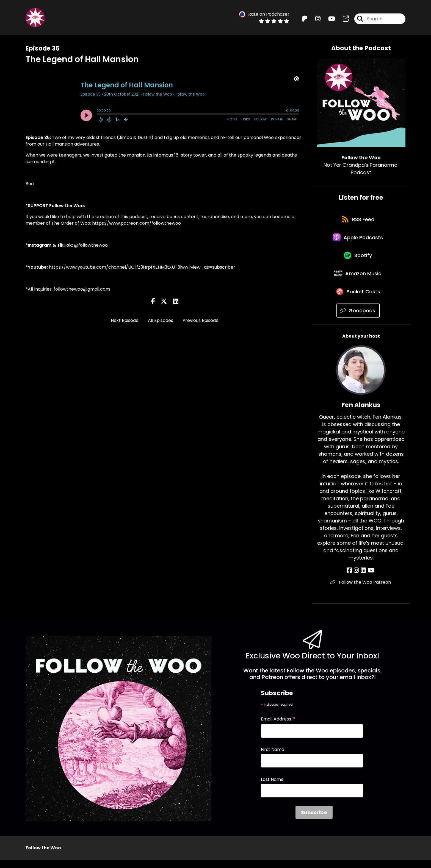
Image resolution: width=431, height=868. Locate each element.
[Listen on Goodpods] (358, 318)
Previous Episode (201, 320)
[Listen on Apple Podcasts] (358, 240)
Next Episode (125, 320)
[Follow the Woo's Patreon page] (305, 19)
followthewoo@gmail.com (82, 289)
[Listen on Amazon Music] (358, 279)
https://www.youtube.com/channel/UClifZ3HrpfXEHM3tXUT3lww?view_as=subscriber (142, 267)
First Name (273, 757)
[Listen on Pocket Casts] (358, 299)
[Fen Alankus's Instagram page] (357, 578)
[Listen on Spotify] (358, 260)
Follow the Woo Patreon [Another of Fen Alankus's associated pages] (361, 590)
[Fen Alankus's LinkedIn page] (363, 578)
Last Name (272, 787)
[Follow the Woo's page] (342, 19)
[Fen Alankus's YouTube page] (370, 578)
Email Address (278, 727)
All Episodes (161, 320)
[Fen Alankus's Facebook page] (351, 578)
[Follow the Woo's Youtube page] (328, 19)
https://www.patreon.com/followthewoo (136, 223)
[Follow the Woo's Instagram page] (315, 19)
